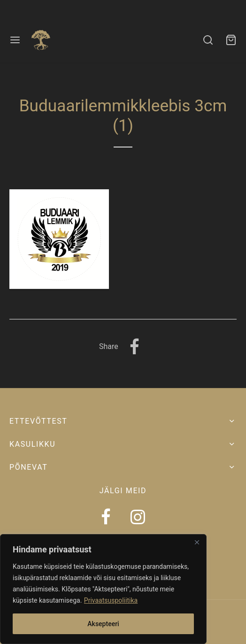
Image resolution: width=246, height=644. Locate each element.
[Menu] (15, 40)
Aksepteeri (103, 624)
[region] (103, 589)
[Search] (208, 40)
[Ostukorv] (231, 40)
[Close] (197, 542)
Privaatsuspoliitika (111, 600)
